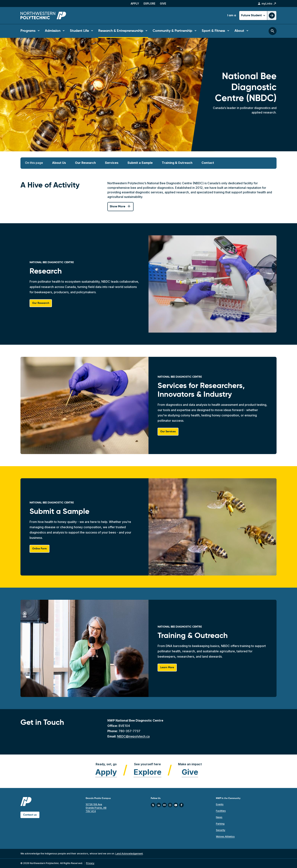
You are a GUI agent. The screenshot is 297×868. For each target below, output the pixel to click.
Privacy (90, 863)
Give (163, 3)
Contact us (30, 815)
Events (220, 804)
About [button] (239, 31)
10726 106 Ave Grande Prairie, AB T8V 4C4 (96, 808)
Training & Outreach (177, 163)
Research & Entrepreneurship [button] (121, 31)
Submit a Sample (140, 163)
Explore (149, 3)
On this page (34, 163)
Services (112, 163)
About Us (59, 163)
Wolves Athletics (225, 836)
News (219, 817)
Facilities (221, 811)
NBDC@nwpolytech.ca (133, 736)
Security (221, 830)
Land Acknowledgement (129, 854)
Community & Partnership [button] (172, 31)
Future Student (252, 16)
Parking (220, 824)
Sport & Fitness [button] (213, 31)
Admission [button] (53, 31)
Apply (135, 3)
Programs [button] (28, 31)
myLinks (267, 4)
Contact (208, 163)
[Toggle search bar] (273, 31)
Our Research (85, 163)
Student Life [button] (79, 31)
